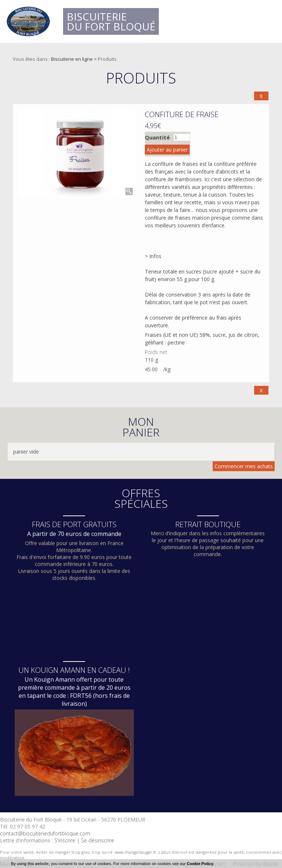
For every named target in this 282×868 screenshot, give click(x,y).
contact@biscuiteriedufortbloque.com (45, 833)
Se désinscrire (98, 840)
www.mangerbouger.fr (135, 852)
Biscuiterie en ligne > (74, 59)
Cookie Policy (200, 864)
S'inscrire (65, 840)
